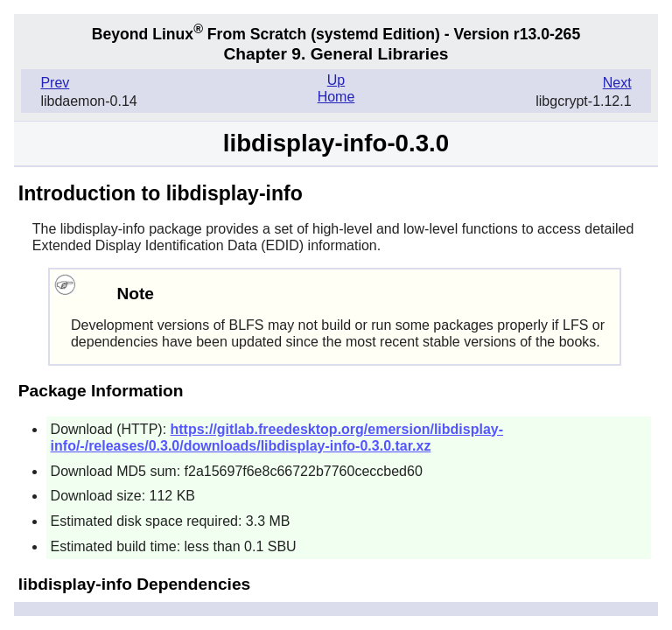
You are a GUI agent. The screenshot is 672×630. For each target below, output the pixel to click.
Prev (55, 83)
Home (336, 97)
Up (336, 80)
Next (617, 83)
